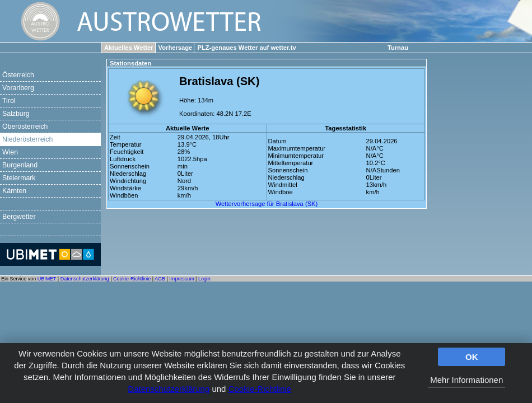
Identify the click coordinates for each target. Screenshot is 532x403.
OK (472, 357)
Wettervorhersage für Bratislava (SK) (267, 204)
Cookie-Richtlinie (260, 389)
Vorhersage (176, 48)
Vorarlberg (18, 88)
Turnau (398, 48)
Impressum (181, 279)
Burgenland (20, 165)
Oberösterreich (25, 126)
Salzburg (16, 114)
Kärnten (14, 191)
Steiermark (19, 178)
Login (204, 279)
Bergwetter (19, 217)
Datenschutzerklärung (169, 389)
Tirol (9, 101)
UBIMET (47, 279)
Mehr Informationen (466, 380)
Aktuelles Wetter (129, 48)
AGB (160, 279)
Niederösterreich (27, 139)
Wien (10, 152)
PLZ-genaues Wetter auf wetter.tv (246, 48)
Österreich (18, 75)
